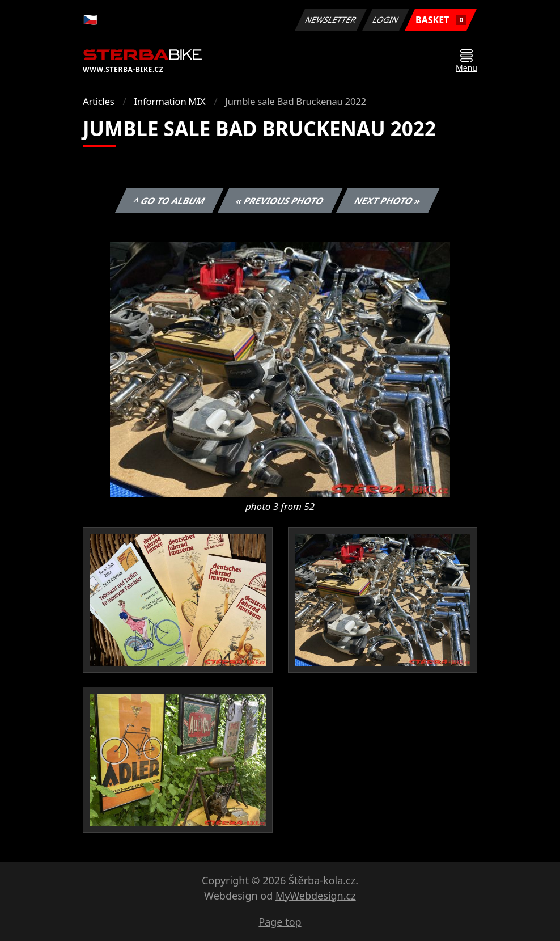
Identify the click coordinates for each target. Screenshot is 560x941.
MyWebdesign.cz (316, 896)
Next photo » (388, 201)
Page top (280, 922)
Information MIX (169, 101)
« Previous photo (280, 201)
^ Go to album (169, 201)
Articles (98, 101)
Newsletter (330, 20)
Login (386, 20)
